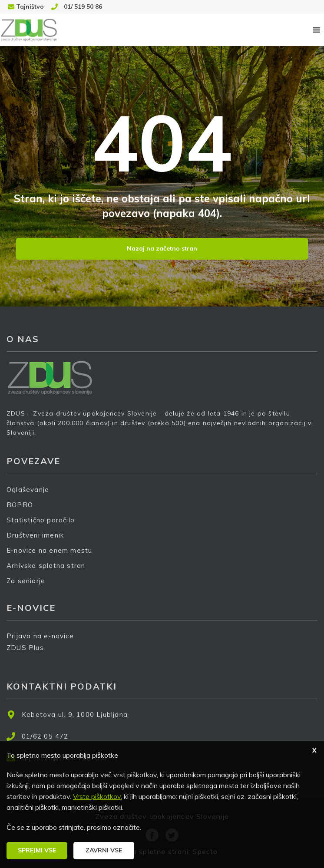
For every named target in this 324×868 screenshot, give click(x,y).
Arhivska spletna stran (46, 566)
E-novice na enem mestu (49, 550)
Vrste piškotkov (97, 796)
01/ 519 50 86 (83, 7)
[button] (37, 851)
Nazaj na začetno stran (162, 248)
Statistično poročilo (41, 520)
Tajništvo (30, 7)
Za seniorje (26, 581)
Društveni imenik (35, 535)
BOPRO (20, 505)
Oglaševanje (28, 490)
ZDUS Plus (28, 653)
